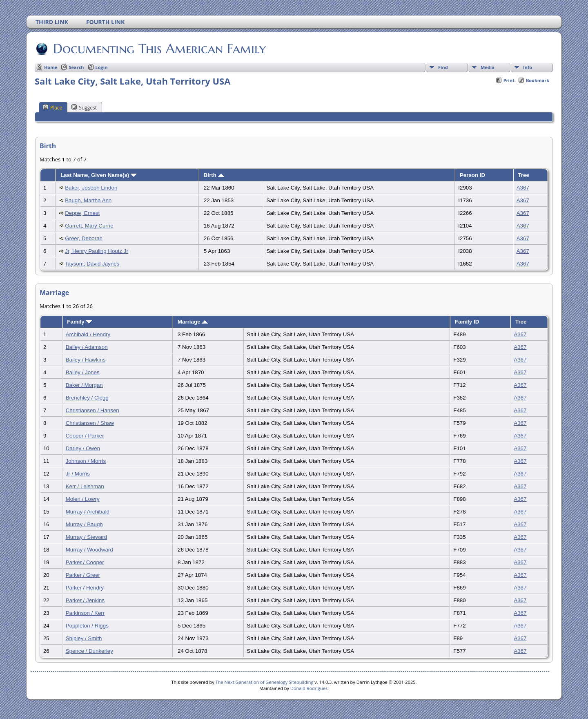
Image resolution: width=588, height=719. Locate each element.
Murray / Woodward (89, 550)
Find (443, 67)
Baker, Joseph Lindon (91, 188)
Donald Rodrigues (309, 688)
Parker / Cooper (85, 562)
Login (102, 67)
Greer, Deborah (84, 238)
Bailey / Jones (83, 372)
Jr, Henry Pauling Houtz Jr (97, 251)
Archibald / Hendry (88, 334)
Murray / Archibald (88, 512)
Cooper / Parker (85, 436)
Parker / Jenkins (85, 600)
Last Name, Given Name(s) (99, 175)
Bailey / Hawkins (86, 360)
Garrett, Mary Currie (89, 226)
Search (76, 67)
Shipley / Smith (84, 638)
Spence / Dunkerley (89, 651)
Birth (214, 175)
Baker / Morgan (84, 385)
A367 (523, 188)
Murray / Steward (86, 537)
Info (528, 67)
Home (51, 67)
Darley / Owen (83, 448)
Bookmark (538, 80)
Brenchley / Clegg (87, 398)
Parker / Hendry (85, 588)
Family (79, 322)
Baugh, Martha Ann (88, 200)
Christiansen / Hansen (92, 410)
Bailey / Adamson (87, 347)
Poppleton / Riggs (87, 626)
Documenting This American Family (159, 49)
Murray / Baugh (84, 524)
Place (52, 107)
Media (488, 67)
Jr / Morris (78, 474)
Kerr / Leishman (85, 486)
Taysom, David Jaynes (92, 264)
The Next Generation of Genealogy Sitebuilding (265, 682)
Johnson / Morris (86, 461)
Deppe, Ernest (82, 213)
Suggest (84, 107)
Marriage (193, 322)
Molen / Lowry (83, 499)
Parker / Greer (83, 575)
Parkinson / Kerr (85, 613)
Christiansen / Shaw (90, 423)
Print (509, 80)
